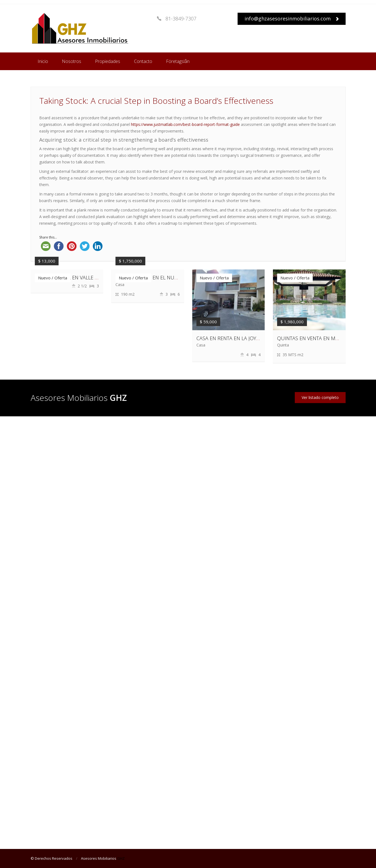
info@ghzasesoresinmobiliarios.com (292, 18)
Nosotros (72, 61)
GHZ (121, 858)
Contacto (143, 61)
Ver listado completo (320, 397)
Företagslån (178, 61)
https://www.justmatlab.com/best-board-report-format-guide (185, 124)
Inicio (43, 61)
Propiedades (108, 61)
